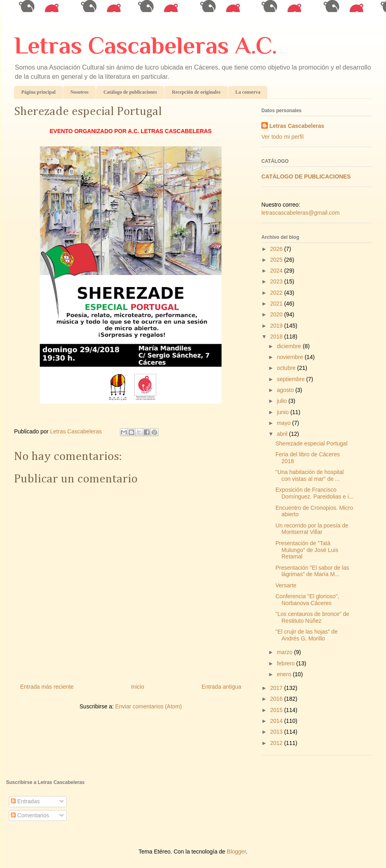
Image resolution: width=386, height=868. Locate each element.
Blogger (236, 852)
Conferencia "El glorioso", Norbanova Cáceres (307, 600)
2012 (277, 743)
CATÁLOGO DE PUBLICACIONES (306, 176)
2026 (277, 249)
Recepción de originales (196, 92)
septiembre (291, 379)
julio (282, 401)
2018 (277, 337)
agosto (286, 390)
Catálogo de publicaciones (130, 92)
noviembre (291, 357)
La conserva (248, 92)
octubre (287, 368)
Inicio (138, 687)
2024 (277, 271)
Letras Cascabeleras (297, 126)
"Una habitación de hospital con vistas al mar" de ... (310, 475)
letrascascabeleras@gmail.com (301, 213)
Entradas (25, 801)
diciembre (290, 346)
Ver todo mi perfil (282, 137)
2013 (277, 732)
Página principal (38, 92)
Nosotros (79, 92)
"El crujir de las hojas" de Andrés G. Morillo (307, 635)
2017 (277, 688)
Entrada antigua (221, 687)
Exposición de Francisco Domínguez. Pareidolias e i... (314, 493)
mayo (284, 423)
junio (283, 412)
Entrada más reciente (47, 687)
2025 (277, 260)
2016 (277, 699)
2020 (277, 314)
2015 (277, 710)
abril (283, 434)
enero (285, 674)
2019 (277, 326)
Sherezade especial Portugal (311, 443)
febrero (286, 663)
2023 (277, 281)
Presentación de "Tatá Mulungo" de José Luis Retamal (307, 550)
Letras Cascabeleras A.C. (146, 45)
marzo (285, 652)
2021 (277, 304)
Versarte (286, 585)
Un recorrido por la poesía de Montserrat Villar (312, 529)
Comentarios (30, 815)
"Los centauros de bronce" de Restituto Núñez (312, 617)
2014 (277, 721)
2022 (277, 293)
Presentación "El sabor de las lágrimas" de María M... (312, 571)
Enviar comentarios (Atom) (148, 706)
